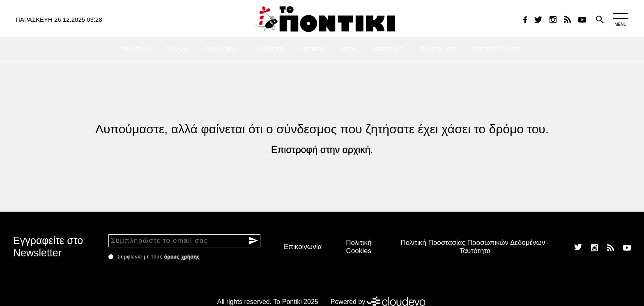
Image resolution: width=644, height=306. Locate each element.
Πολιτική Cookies (359, 247)
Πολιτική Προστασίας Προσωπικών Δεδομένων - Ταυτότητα (475, 247)
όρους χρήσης (182, 257)
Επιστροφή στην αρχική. (322, 150)
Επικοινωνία (303, 247)
